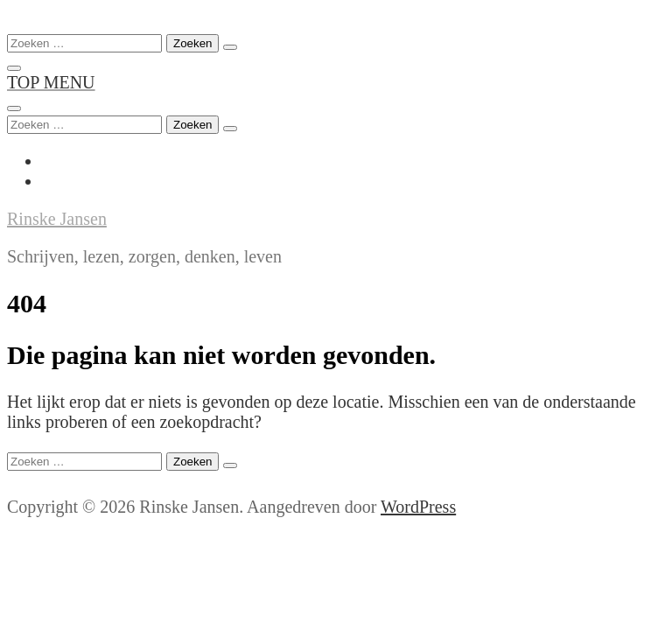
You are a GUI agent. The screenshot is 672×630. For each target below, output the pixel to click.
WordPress (418, 507)
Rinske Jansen (57, 219)
